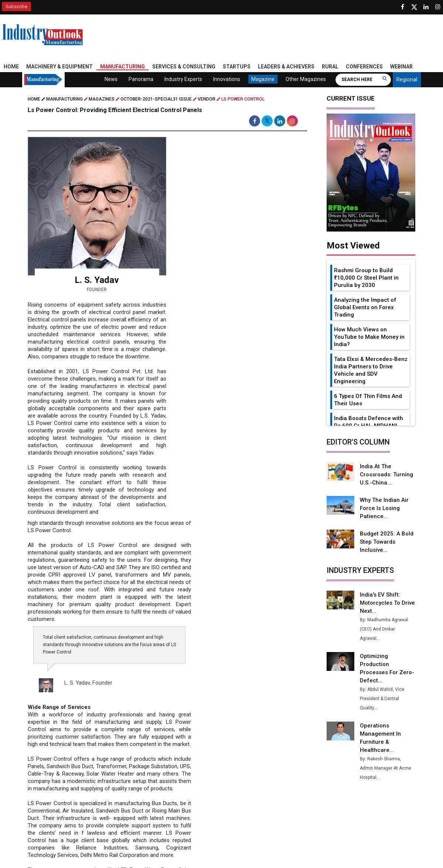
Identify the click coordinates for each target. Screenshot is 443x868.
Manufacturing (122, 67)
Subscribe (16, 6)
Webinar (401, 67)
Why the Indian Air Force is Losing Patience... (384, 508)
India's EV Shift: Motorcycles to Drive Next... (387, 603)
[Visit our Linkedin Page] (426, 7)
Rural (330, 67)
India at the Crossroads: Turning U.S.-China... (386, 474)
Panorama (141, 79)
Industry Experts (183, 79)
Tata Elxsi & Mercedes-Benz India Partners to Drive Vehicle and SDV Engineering (371, 370)
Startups (237, 67)
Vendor (207, 99)
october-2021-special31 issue (156, 99)
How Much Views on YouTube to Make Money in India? (369, 337)
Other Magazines (306, 79)
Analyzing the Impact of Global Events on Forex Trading (365, 307)
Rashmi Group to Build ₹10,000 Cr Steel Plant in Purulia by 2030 (366, 278)
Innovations (227, 79)
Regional (407, 80)
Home (11, 67)
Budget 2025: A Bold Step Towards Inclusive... (387, 542)
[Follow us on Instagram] (438, 7)
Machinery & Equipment (59, 67)
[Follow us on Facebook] (402, 7)
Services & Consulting (184, 67)
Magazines (102, 99)
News (111, 79)
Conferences (364, 67)
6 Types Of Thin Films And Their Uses (368, 400)
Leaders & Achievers (286, 67)
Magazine (263, 79)
